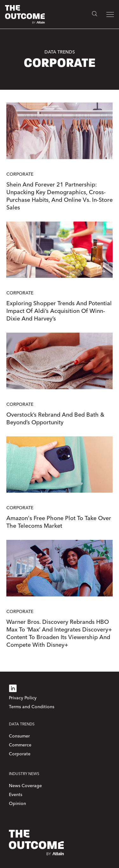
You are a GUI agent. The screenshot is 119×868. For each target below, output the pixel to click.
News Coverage (25, 786)
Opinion (17, 804)
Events (16, 795)
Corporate (20, 754)
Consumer (19, 736)
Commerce (20, 745)
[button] (110, 14)
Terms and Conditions (32, 707)
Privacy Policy (23, 698)
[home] (25, 14)
